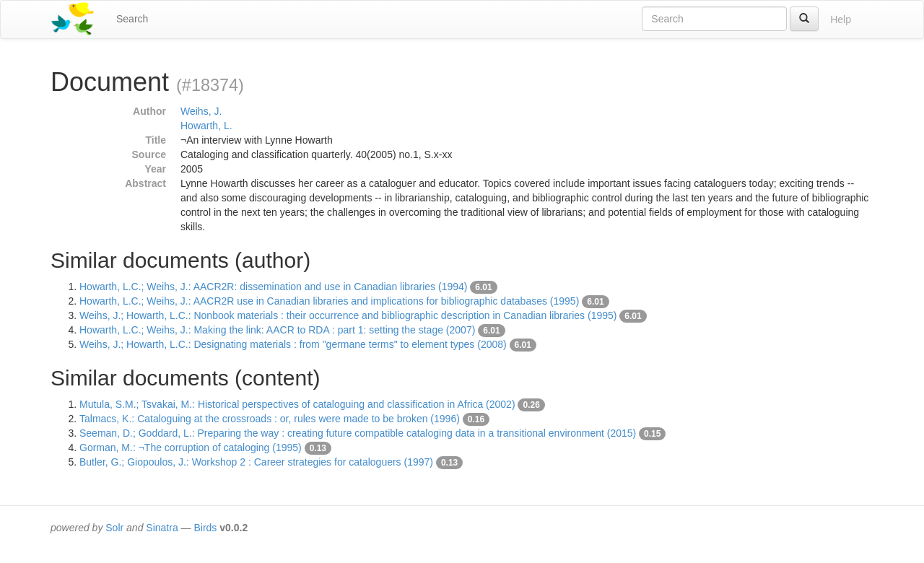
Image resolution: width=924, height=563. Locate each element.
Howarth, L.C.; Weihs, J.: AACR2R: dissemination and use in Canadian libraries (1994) (273, 287)
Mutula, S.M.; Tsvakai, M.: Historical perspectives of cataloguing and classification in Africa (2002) (297, 404)
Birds (205, 528)
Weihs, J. (201, 111)
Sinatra (162, 528)
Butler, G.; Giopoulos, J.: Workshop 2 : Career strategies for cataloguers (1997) (256, 462)
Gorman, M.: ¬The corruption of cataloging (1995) (191, 448)
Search (132, 19)
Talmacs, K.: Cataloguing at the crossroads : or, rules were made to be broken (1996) (270, 419)
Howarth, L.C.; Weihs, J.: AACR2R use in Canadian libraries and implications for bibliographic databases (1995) (329, 301)
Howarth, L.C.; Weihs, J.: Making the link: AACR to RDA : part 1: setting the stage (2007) (277, 330)
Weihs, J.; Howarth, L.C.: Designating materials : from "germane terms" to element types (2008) (293, 344)
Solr (114, 528)
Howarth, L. (206, 126)
